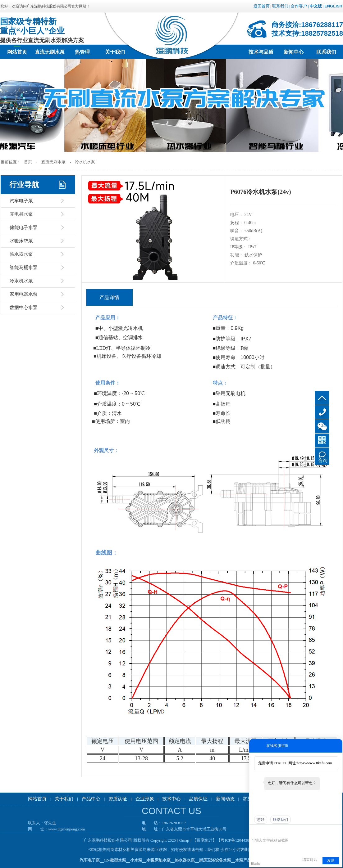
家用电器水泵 (24, 294)
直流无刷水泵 (50, 52)
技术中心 (171, 799)
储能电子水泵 (24, 227)
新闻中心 (294, 52)
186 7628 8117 (322, 412)
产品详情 (109, 297)
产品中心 (91, 799)
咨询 (323, 461)
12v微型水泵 (115, 860)
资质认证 (118, 799)
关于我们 (115, 52)
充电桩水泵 (21, 214)
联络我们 (281, 820)
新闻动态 (225, 799)
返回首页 (262, 6)
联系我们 (280, 6)
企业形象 (145, 799)
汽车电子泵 (21, 201)
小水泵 (136, 860)
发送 (331, 861)
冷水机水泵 (85, 162)
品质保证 (198, 799)
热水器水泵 (21, 254)
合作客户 (299, 6)
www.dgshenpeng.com (66, 829)
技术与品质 (261, 52)
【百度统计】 (204, 840)
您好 (261, 820)
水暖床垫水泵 (158, 860)
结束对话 (310, 860)
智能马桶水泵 (24, 268)
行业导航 (24, 185)
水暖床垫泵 (21, 241)
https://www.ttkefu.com (314, 763)
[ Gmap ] (184, 840)
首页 (28, 162)
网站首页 (17, 52)
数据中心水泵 (24, 308)
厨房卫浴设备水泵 (215, 860)
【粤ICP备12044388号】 (238, 840)
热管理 (82, 52)
